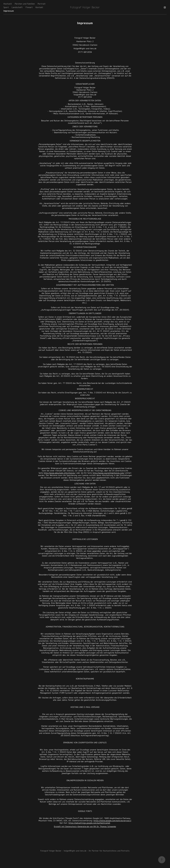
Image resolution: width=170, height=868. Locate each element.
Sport (6, 7)
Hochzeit (8, 4)
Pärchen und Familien (25, 4)
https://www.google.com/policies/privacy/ (112, 821)
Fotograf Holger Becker (85, 7)
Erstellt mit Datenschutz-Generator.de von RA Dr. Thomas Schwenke (85, 827)
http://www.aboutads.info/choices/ (60, 473)
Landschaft (17, 7)
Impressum (9, 11)
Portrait (42, 4)
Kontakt (39, 7)
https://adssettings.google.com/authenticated (89, 823)
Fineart (29, 7)
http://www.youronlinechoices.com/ (109, 473)
